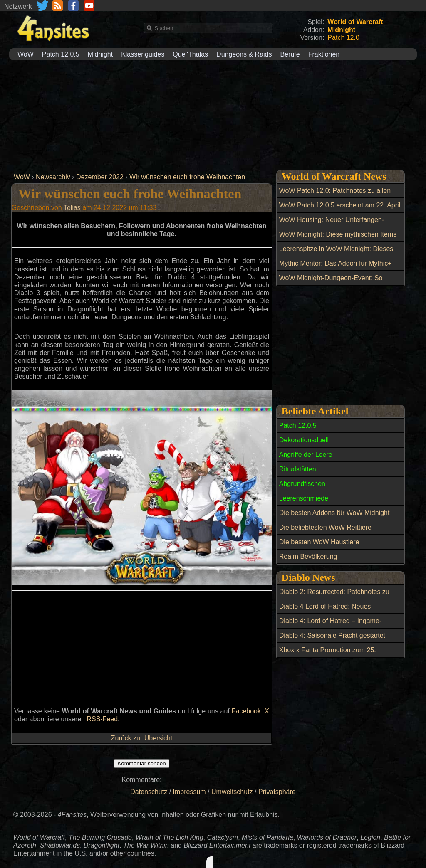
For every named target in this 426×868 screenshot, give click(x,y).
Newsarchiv (53, 177)
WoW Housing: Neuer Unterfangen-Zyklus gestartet (332, 224)
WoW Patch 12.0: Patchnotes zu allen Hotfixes (335, 195)
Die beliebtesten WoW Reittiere (325, 527)
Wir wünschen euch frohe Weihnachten (187, 177)
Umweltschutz (232, 792)
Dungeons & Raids (244, 54)
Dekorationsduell (304, 440)
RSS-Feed (102, 719)
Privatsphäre (277, 792)
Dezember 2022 (100, 177)
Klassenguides (143, 54)
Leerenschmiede (304, 498)
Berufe (290, 54)
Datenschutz (149, 792)
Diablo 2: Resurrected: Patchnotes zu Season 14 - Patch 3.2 (334, 597)
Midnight (100, 54)
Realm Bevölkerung (308, 556)
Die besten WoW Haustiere (319, 542)
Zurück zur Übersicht (142, 738)
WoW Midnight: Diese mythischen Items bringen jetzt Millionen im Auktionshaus (338, 239)
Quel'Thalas (190, 54)
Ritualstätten (298, 469)
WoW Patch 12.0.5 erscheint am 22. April (340, 205)
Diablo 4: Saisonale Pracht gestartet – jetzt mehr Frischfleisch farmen (335, 640)
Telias (72, 208)
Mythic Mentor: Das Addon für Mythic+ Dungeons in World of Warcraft (336, 268)
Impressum (189, 792)
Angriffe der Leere (306, 455)
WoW (26, 54)
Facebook (246, 711)
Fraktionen (324, 54)
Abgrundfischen (302, 484)
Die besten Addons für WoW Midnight (334, 513)
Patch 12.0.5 (61, 54)
